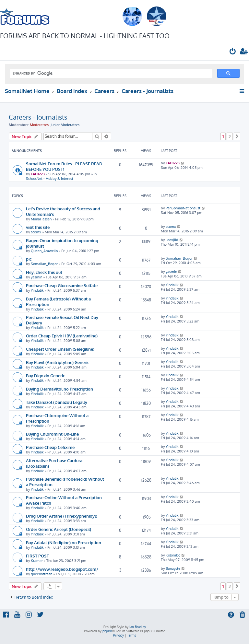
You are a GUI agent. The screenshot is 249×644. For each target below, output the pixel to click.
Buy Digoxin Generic (45, 375)
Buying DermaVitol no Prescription (59, 389)
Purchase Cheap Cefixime (50, 447)
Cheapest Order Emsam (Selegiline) (60, 349)
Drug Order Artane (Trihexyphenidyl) (62, 516)
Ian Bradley (138, 627)
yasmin (36, 277)
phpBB (107, 631)
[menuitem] (233, 52)
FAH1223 (38, 174)
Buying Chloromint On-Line (52, 434)
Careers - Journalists (38, 117)
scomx (36, 232)
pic (29, 259)
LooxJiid (172, 240)
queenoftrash (41, 574)
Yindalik (37, 290)
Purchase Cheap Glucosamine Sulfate (62, 285)
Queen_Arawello (44, 251)
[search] (110, 74)
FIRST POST (37, 556)
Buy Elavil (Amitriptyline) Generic (58, 362)
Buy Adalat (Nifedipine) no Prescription (64, 542)
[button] (237, 136)
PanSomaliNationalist (183, 208)
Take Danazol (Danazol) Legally (57, 402)
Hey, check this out (44, 272)
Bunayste (173, 568)
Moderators (39, 125)
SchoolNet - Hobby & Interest (50, 179)
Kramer (37, 561)
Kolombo (173, 555)
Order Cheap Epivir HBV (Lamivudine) (62, 336)
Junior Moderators (65, 125)
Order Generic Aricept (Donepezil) (59, 529)
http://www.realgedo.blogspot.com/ (62, 569)
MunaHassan (41, 219)
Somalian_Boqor (44, 264)
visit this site (38, 227)
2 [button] (230, 136)
